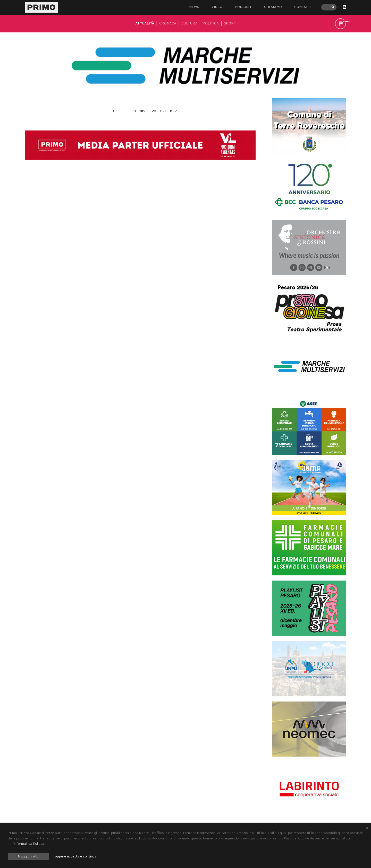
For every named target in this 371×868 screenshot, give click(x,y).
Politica (211, 24)
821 (163, 111)
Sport (230, 24)
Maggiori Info (28, 857)
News (194, 7)
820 (153, 111)
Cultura (189, 24)
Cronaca (168, 24)
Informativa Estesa (29, 844)
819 (143, 111)
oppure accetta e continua (76, 857)
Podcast (243, 7)
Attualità (145, 24)
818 (133, 111)
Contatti (303, 7)
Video (217, 7)
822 (173, 111)
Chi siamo (273, 7)
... (125, 111)
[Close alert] (367, 828)
